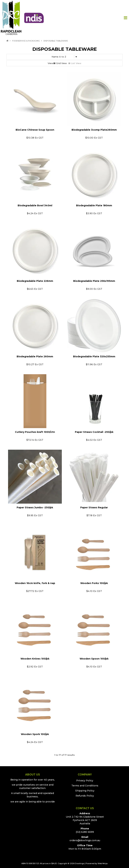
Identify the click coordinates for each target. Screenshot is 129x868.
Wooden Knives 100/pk (35, 659)
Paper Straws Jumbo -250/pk (35, 507)
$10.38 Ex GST (35, 138)
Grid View (61, 63)
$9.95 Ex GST (35, 515)
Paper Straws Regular (94, 507)
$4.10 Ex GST (94, 591)
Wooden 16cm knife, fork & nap (35, 583)
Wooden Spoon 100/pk (94, 659)
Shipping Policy (85, 791)
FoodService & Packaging (26, 41)
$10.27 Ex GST (35, 364)
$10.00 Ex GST (94, 138)
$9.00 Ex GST (94, 289)
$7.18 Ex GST (94, 515)
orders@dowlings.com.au (85, 840)
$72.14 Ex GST (35, 440)
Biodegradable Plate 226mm (35, 281)
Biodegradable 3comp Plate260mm (94, 130)
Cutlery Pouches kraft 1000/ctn (35, 432)
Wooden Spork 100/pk (35, 734)
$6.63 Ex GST (35, 289)
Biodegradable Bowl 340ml (35, 205)
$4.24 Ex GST (35, 213)
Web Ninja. (103, 863)
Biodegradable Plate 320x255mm (94, 356)
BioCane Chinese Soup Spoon (35, 130)
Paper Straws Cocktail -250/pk (94, 432)
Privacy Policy (85, 781)
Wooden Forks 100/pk (94, 583)
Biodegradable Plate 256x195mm (94, 281)
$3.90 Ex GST (94, 213)
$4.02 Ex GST (94, 440)
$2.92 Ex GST (35, 667)
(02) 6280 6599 (85, 832)
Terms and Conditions (85, 786)
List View (76, 63)
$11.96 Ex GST (94, 364)
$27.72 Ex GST (35, 591)
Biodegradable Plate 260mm (35, 356)
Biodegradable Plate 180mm (94, 205)
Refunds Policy (85, 796)
